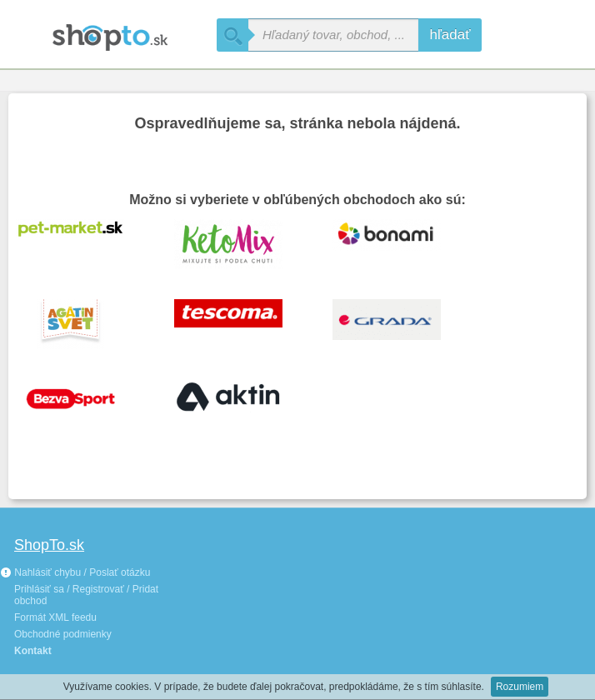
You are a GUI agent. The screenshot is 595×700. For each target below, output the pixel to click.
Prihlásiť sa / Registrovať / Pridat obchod (86, 595)
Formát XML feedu (55, 617)
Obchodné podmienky (63, 634)
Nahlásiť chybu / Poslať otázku (75, 572)
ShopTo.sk (49, 545)
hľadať (450, 35)
